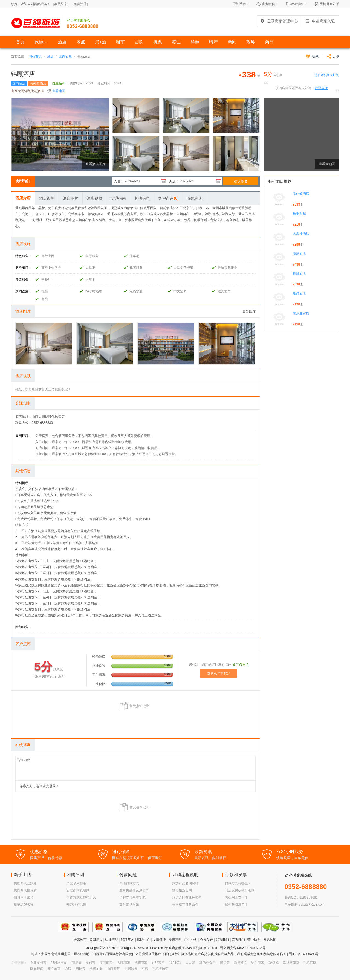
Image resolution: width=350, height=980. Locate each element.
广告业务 (191, 940)
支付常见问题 (129, 905)
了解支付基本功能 (132, 897)
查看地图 (59, 91)
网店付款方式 (129, 883)
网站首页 (35, 56)
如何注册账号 (24, 897)
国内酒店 (65, 56)
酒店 (50, 56)
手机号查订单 (329, 4)
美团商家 (106, 963)
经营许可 (80, 940)
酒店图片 (71, 198)
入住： (119, 181)
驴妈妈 (274, 963)
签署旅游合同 (182, 890)
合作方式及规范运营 (81, 897)
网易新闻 (37, 969)
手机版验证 (160, 969)
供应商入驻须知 (25, 883)
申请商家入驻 (320, 21)
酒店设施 (47, 198)
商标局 (77, 963)
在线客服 (158, 963)
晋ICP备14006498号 (303, 954)
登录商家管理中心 (279, 21)
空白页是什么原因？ (134, 890)
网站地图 (270, 940)
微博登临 (241, 963)
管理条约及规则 (78, 890)
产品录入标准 (76, 883)
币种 (242, 4)
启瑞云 (80, 969)
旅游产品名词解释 (185, 883)
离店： (174, 181)
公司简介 (96, 940)
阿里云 (225, 963)
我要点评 (321, 88)
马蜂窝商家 (291, 963)
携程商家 (141, 963)
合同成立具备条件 (185, 905)
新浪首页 (54, 969)
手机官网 (310, 963)
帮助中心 (143, 940)
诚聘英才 (128, 940)
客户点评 (168, 198)
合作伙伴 (207, 940)
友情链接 (159, 940)
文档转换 (131, 969)
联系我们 (222, 940)
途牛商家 (258, 963)
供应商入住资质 (25, 890)
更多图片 (249, 311)
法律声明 (112, 940)
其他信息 (142, 198)
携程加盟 (96, 969)
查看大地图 (327, 164)
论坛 (68, 969)
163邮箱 (175, 963)
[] (61, 4)
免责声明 (175, 940)
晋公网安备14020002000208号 (243, 948)
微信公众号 (207, 963)
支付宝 (91, 963)
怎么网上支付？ (236, 897)
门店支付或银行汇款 (240, 890)
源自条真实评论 (327, 75)
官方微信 (268, 4)
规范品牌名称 (24, 905)
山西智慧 (113, 969)
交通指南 (118, 198)
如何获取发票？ (236, 905)
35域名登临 (59, 963)
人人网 (190, 963)
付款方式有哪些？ (238, 883)
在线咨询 (195, 198)
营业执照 (254, 940)
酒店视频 (94, 198)
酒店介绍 (23, 198)
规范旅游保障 (76, 905)
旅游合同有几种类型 (187, 897)
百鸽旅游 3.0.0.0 (205, 948)
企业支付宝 (38, 963)
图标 (145, 969)
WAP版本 (297, 4)
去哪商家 (124, 963)
